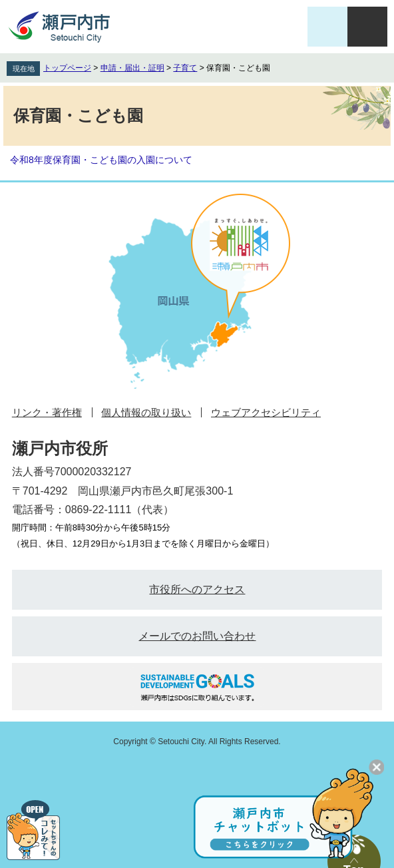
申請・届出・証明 (132, 68)
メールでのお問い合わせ (197, 636)
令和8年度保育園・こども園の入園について (101, 160)
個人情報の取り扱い (146, 412)
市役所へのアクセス (197, 589)
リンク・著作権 (47, 412)
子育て (185, 68)
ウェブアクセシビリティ (266, 412)
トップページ (67, 68)
